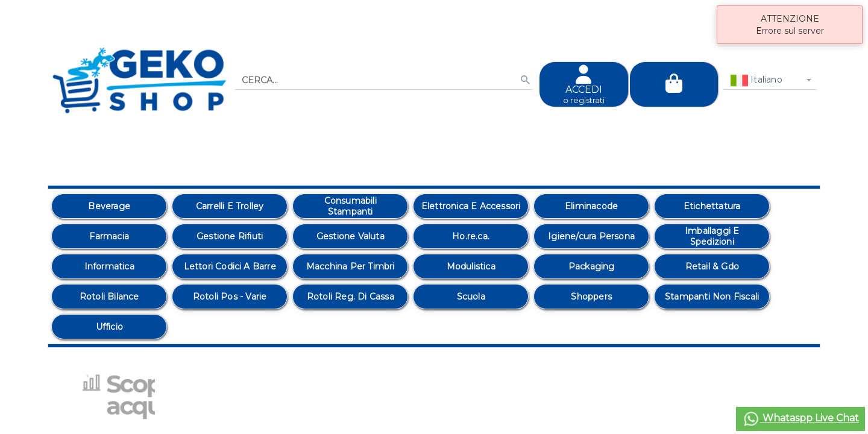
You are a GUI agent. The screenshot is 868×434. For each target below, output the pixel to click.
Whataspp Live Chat (800, 419)
